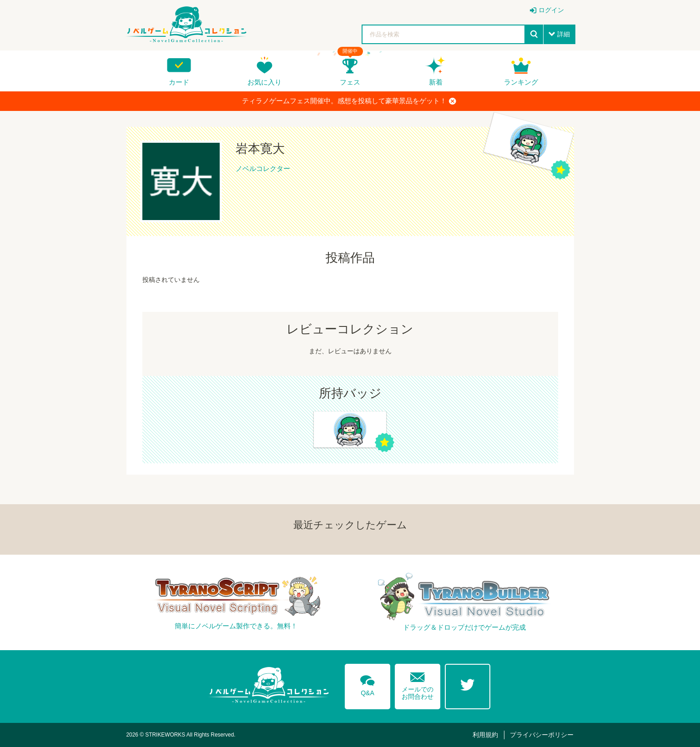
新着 (436, 82)
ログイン (551, 10)
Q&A (368, 684)
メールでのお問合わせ (418, 684)
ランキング (521, 82)
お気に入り (264, 82)
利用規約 (485, 735)
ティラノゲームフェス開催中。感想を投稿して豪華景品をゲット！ (349, 101)
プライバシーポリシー (542, 735)
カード (179, 82)
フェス (350, 82)
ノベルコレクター (263, 168)
